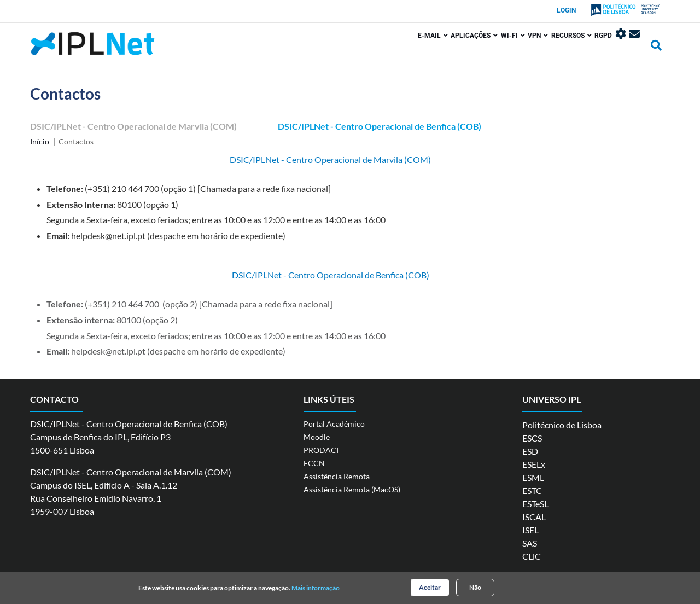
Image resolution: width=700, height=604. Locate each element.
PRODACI (321, 450)
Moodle (317, 437)
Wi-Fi (473, 48)
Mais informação (316, 589)
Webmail (634, 46)
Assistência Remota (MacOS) (352, 489)
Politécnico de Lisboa (562, 425)
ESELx (534, 464)
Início (40, 141)
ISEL (530, 530)
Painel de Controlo (612, 46)
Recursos (547, 48)
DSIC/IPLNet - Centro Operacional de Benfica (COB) (380, 126)
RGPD (587, 48)
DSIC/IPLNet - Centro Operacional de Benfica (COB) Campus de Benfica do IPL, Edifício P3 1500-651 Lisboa (129, 437)
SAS (530, 543)
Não (475, 588)
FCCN (314, 463)
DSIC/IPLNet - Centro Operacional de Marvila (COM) (133, 126)
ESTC (532, 490)
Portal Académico (334, 424)
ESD (530, 451)
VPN (506, 48)
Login (566, 10)
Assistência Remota (337, 476)
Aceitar (430, 588)
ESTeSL (535, 504)
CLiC (532, 556)
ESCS (532, 438)
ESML (533, 477)
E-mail (377, 48)
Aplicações (427, 48)
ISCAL (534, 517)
